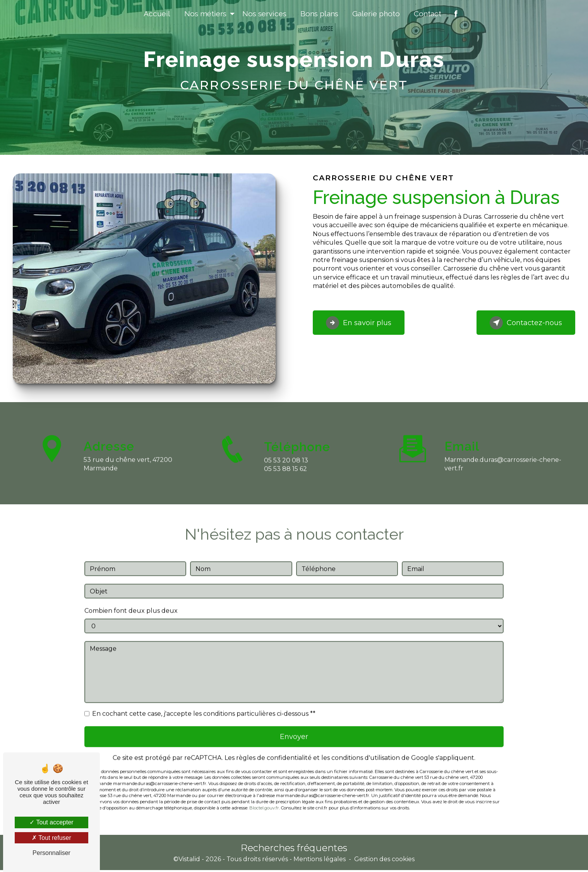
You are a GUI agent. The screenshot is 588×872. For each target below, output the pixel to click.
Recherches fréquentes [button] (294, 850)
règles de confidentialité (274, 751)
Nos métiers (205, 14)
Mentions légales (320, 861)
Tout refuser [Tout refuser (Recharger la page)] (51, 838)
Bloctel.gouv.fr (264, 801)
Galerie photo (376, 14)
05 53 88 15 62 (285, 477)
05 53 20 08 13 (286, 469)
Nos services (264, 14)
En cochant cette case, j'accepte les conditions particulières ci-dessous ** (204, 705)
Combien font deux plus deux (131, 602)
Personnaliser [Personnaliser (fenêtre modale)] (51, 853)
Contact (428, 14)
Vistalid (189, 861)
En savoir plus (363, 323)
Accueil (157, 14)
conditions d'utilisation (366, 751)
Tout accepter (51, 822)
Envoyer (294, 729)
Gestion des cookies (384, 861)
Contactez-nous (522, 323)
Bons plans (319, 14)
